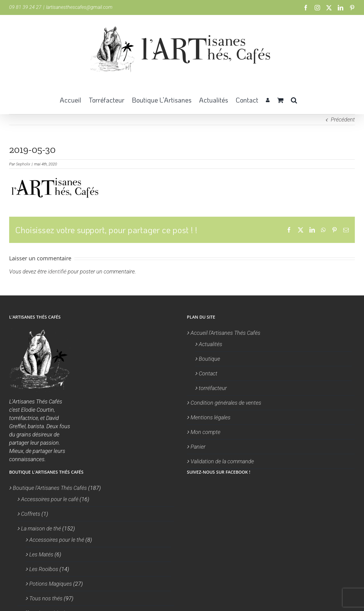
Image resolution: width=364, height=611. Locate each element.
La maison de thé (41, 528)
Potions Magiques (51, 584)
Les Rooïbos (44, 569)
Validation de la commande (222, 461)
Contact (208, 373)
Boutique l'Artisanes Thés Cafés (50, 488)
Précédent (343, 119)
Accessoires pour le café (50, 499)
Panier (198, 447)
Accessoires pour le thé (57, 540)
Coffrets (31, 514)
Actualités (211, 344)
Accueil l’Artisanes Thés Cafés (225, 333)
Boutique (209, 359)
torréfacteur (213, 388)
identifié (57, 271)
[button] (294, 99)
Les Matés (41, 554)
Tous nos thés (46, 598)
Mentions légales (211, 417)
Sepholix (23, 164)
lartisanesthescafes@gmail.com (79, 7)
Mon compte (205, 432)
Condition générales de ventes (226, 403)
